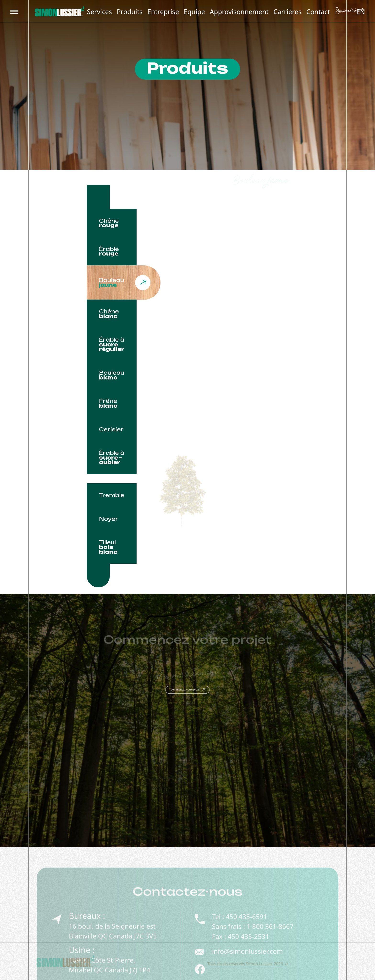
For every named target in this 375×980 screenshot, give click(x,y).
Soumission (350, 11)
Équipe (194, 12)
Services (100, 12)
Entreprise (163, 12)
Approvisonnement (239, 12)
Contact (318, 12)
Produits (130, 12)
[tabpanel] (219, 358)
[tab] (112, 223)
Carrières (287, 12)
